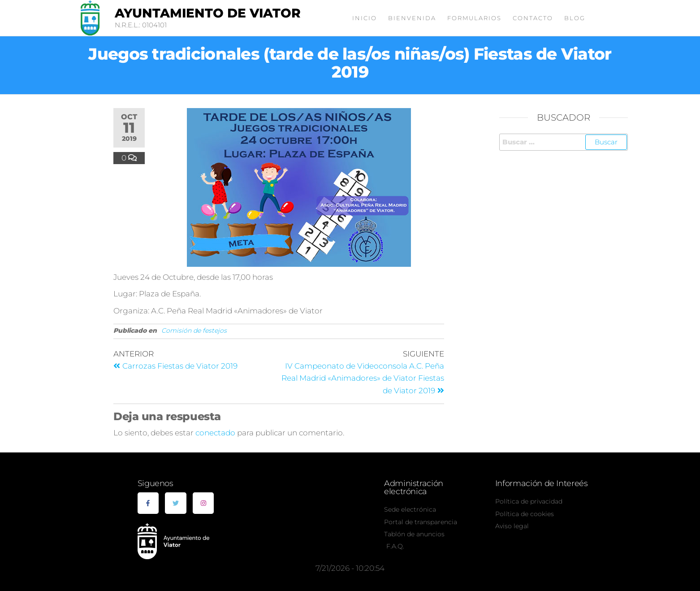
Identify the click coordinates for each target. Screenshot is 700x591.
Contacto (533, 18)
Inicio (365, 18)
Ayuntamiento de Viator (208, 13)
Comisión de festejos (194, 330)
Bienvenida (412, 18)
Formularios (474, 18)
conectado (215, 433)
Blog (575, 18)
